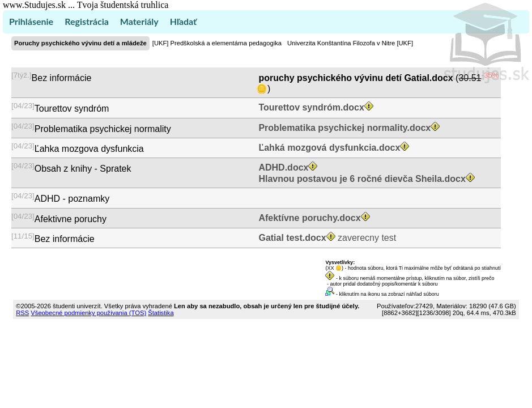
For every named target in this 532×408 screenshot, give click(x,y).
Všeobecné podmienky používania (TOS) (88, 313)
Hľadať (183, 21)
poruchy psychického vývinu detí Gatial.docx (356, 78)
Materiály (139, 21)
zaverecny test (326, 238)
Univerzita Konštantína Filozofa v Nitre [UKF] (350, 43)
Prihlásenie (31, 21)
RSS (22, 313)
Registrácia (87, 21)
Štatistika (161, 313)
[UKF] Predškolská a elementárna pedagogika (217, 43)
